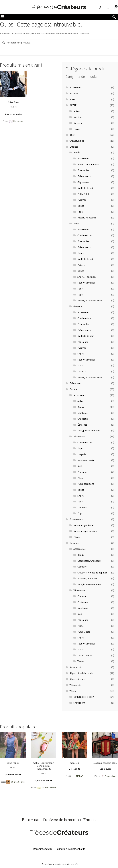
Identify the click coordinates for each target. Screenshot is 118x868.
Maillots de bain (86, 188)
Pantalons (83, 342)
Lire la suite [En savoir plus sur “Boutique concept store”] (105, 769)
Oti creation (19, 121)
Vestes (81, 661)
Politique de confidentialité (70, 849)
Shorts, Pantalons (87, 277)
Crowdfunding (77, 141)
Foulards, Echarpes (87, 578)
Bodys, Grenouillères (88, 164)
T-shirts (82, 371)
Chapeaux (83, 419)
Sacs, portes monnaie (89, 430)
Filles (76, 224)
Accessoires (76, 87)
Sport (80, 289)
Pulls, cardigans (86, 484)
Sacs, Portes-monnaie (89, 584)
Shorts (81, 354)
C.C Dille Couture (18, 782)
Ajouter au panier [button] (14, 114)
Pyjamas (82, 200)
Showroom (79, 703)
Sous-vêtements (86, 283)
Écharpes (82, 425)
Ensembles (83, 170)
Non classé (75, 667)
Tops (80, 212)
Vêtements (79, 436)
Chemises (83, 596)
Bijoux (81, 407)
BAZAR (73, 105)
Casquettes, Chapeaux (89, 561)
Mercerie (78, 123)
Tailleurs (82, 507)
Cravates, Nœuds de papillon (92, 573)
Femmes (74, 389)
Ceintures (83, 413)
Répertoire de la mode (81, 673)
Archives (74, 93)
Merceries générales (84, 525)
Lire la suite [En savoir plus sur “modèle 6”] (74, 769)
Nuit (80, 466)
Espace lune (110, 776)
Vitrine (73, 691)
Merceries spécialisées (85, 531)
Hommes (74, 543)
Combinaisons (85, 235)
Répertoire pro (77, 679)
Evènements (84, 176)
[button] (14, 16)
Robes (81, 206)
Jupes (81, 253)
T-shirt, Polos (85, 655)
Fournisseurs (76, 519)
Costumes (83, 602)
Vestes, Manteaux (87, 218)
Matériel (78, 117)
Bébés (77, 152)
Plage (81, 478)
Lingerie (82, 454)
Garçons (78, 306)
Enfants (74, 147)
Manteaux (83, 608)
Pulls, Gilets (84, 194)
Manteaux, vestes (87, 460)
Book (72, 135)
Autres (77, 111)
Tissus (77, 129)
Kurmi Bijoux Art (49, 787)
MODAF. (80, 776)
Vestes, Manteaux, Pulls (90, 300)
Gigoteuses (83, 182)
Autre (72, 99)
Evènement (76, 383)
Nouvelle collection (84, 697)
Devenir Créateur (42, 849)
